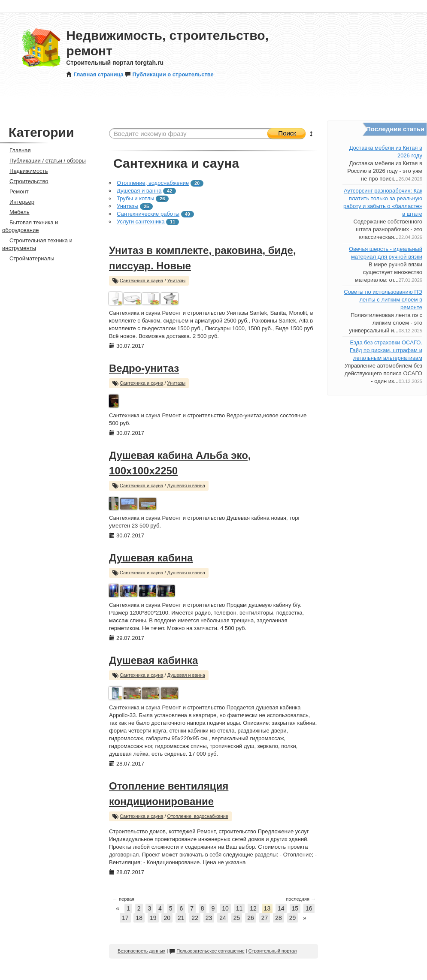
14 (281, 908)
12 (253, 908)
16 (309, 908)
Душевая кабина (151, 558)
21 (181, 918)
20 (167, 918)
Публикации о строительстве (169, 74)
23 (209, 918)
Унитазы (127, 206)
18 (139, 918)
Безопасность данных (141, 951)
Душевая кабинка (153, 660)
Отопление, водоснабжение (153, 183)
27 (265, 918)
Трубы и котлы (136, 198)
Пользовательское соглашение (207, 951)
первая (123, 899)
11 (239, 908)
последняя (301, 899)
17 (125, 918)
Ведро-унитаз (144, 368)
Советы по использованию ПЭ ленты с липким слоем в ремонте (383, 300)
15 (295, 908)
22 (195, 918)
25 (237, 918)
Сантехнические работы (148, 214)
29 (293, 918)
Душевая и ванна (139, 191)
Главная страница (95, 74)
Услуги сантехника (141, 222)
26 (251, 918)
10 (225, 908)
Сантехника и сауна (141, 280)
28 (279, 918)
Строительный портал (273, 951)
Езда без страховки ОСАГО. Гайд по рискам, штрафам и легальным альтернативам (386, 350)
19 (153, 918)
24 (223, 918)
